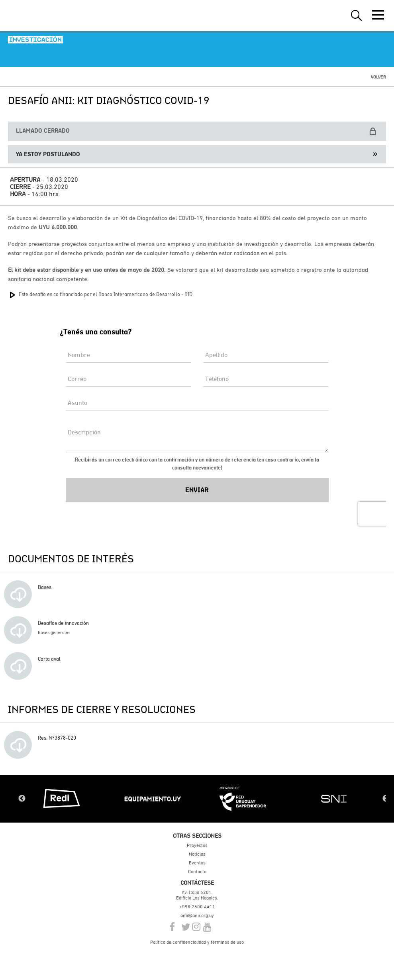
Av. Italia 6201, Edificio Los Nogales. (197, 895)
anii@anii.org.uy (197, 915)
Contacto (197, 872)
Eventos (197, 863)
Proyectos (197, 845)
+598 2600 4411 (197, 907)
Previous (22, 799)
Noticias (197, 854)
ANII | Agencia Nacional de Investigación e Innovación (44, 16)
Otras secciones (197, 836)
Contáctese (197, 883)
